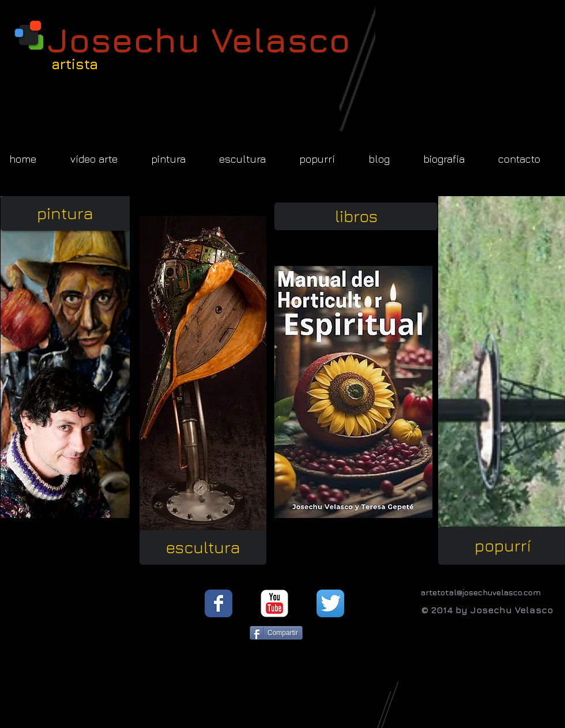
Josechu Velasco (199, 40)
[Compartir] (276, 633)
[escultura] (203, 547)
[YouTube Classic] (274, 603)
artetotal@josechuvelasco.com (481, 592)
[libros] (356, 216)
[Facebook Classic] (219, 603)
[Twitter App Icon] (330, 603)
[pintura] (65, 213)
